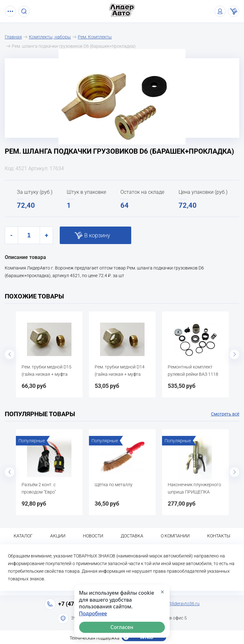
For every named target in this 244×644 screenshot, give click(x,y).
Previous (10, 354)
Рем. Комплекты (95, 37)
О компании (175, 536)
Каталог (23, 536)
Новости (93, 536)
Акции (58, 536)
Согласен (122, 627)
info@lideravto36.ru (180, 604)
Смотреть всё (225, 414)
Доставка (132, 536)
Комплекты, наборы (50, 37)
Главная (13, 37)
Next (234, 354)
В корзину (97, 235)
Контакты (219, 536)
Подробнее (93, 614)
